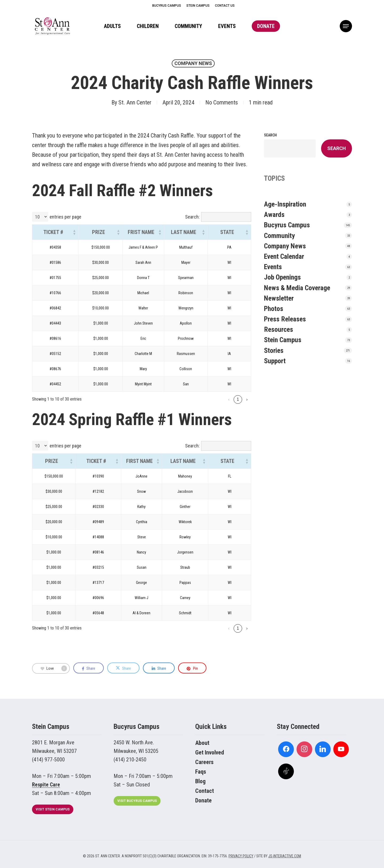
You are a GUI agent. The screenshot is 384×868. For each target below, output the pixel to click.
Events (273, 267)
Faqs (201, 772)
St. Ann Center (135, 102)
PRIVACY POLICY (241, 856)
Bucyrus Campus (287, 225)
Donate (203, 800)
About (202, 743)
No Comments (222, 102)
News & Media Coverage (297, 288)
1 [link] (220, 399)
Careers (204, 762)
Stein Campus (283, 340)
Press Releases (285, 319)
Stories (274, 350)
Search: (192, 217)
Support (275, 361)
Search (270, 135)
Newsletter (279, 298)
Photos (274, 309)
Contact (205, 791)
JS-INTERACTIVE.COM (285, 856)
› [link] (247, 399)
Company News (193, 63)
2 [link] (229, 399)
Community (279, 236)
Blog (200, 781)
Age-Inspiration (285, 204)
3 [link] (238, 399)
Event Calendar (284, 256)
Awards (274, 215)
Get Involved (210, 752)
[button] (346, 26)
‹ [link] (211, 399)
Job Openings (282, 277)
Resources (279, 329)
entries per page (65, 217)
